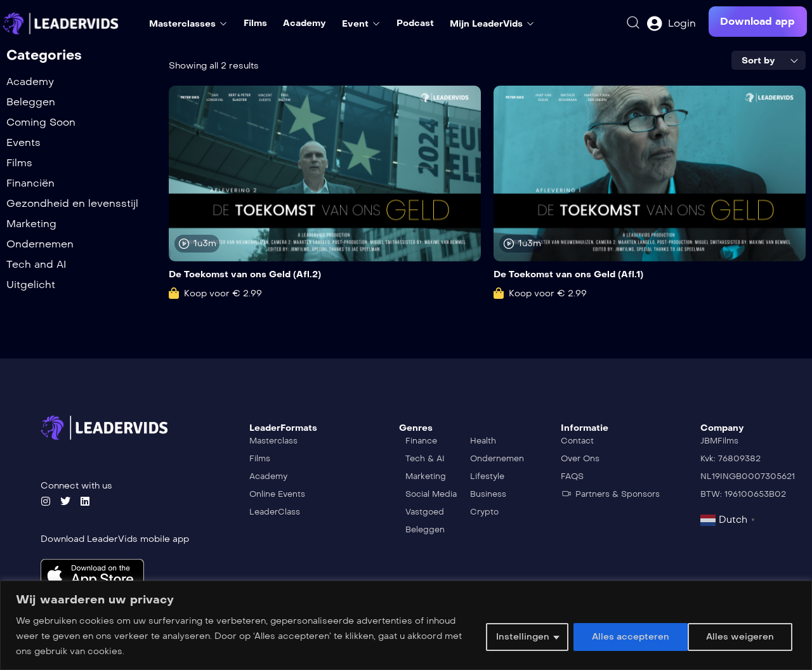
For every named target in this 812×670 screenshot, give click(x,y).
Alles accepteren (739, 636)
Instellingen (521, 636)
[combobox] (769, 60)
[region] (406, 625)
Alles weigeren (625, 636)
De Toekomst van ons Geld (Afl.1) (568, 274)
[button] (757, 22)
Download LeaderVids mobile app (115, 539)
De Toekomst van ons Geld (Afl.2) (245, 274)
